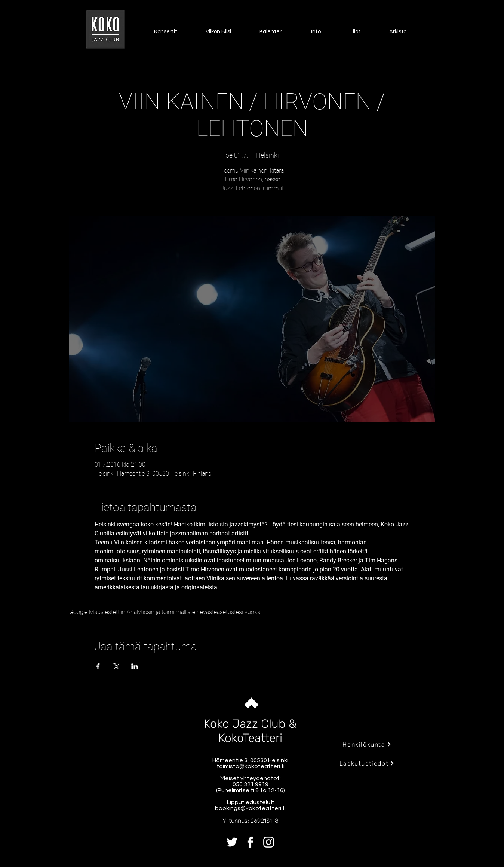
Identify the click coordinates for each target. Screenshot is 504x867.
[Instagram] (269, 842)
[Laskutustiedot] (367, 763)
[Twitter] (232, 842)
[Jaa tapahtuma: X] (116, 666)
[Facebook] (250, 842)
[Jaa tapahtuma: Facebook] (98, 666)
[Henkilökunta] (367, 744)
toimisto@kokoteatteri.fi (251, 766)
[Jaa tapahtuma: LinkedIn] (135, 666)
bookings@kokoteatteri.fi (250, 808)
